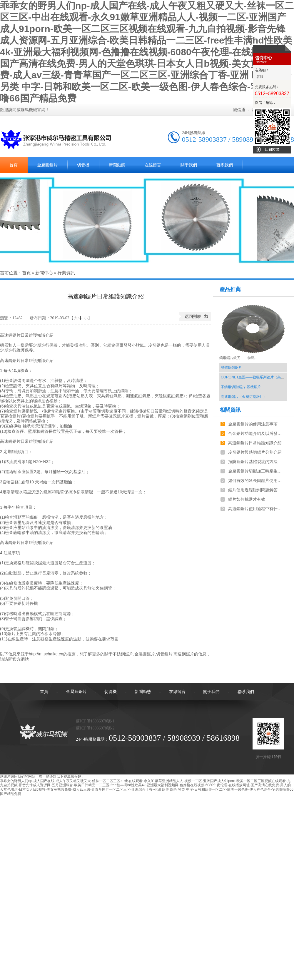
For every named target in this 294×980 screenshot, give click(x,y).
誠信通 (239, 110)
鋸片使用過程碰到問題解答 (253, 490)
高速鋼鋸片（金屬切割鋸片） (244, 397)
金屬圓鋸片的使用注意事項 (253, 424)
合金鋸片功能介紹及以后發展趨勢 (256, 434)
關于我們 (189, 165)
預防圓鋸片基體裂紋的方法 (253, 462)
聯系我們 (225, 165)
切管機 (83, 165)
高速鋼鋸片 (184, 654)
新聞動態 (117, 165)
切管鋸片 (164, 654)
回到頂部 (272, 150)
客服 (260, 77)
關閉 (272, 49)
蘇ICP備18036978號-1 (95, 721)
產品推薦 (230, 289)
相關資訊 (230, 410)
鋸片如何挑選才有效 (247, 499)
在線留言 (153, 165)
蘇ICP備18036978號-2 (95, 728)
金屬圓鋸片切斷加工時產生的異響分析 (256, 471)
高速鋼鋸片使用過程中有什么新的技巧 (256, 509)
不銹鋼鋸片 (123, 654)
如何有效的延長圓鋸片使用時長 (256, 481)
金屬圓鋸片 (47, 165)
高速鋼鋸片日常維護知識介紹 (255, 443)
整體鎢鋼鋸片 (231, 368)
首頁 (26, 273)
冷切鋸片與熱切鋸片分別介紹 (255, 452)
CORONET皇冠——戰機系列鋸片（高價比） (256, 377)
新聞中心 (44, 273)
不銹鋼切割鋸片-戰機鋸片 (241, 387)
